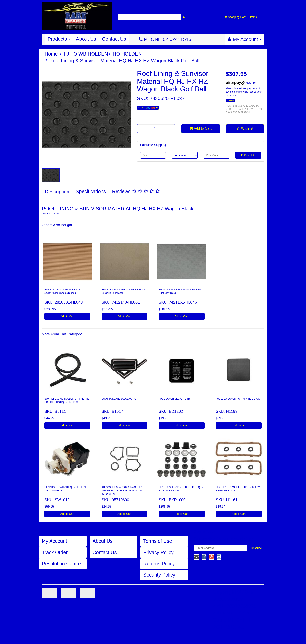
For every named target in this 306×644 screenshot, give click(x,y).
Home (51, 54)
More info (241, 83)
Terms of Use (158, 541)
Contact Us (114, 39)
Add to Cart (201, 128)
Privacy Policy (158, 552)
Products (59, 39)
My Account (54, 541)
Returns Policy (159, 564)
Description (57, 192)
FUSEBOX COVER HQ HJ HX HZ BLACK (238, 399)
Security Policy (159, 575)
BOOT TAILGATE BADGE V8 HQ (119, 399)
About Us (86, 39)
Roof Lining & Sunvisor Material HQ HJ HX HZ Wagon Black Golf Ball (124, 61)
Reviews (136, 191)
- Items (241, 17)
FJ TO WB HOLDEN (86, 54)
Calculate (248, 155)
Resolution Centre (61, 564)
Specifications (91, 191)
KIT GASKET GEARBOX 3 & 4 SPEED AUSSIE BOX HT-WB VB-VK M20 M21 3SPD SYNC (122, 491)
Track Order (55, 552)
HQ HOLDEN (127, 54)
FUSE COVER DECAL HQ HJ (174, 399)
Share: (148, 108)
